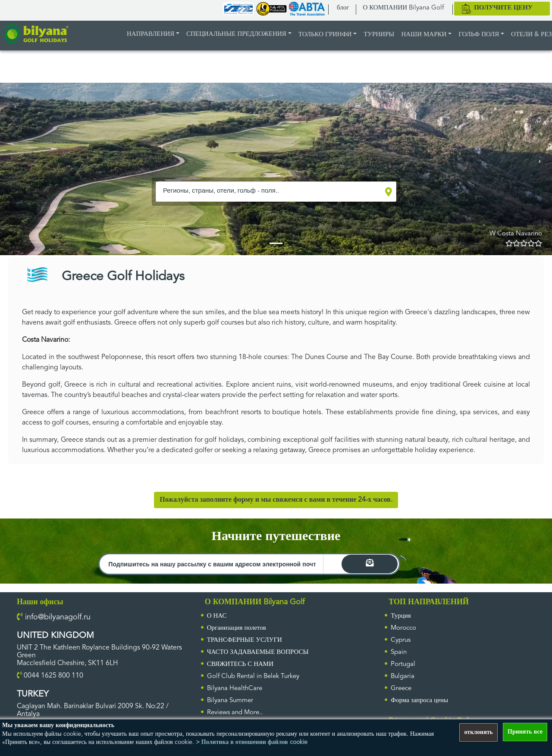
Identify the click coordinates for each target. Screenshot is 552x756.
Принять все (525, 732)
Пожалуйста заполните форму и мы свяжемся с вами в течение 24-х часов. (276, 500)
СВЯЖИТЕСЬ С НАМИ (240, 664)
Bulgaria (403, 676)
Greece (401, 689)
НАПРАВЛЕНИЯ (151, 34)
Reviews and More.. (235, 713)
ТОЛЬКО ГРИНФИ (325, 35)
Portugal (403, 664)
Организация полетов (237, 628)
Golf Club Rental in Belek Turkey (253, 676)
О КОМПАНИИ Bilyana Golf (403, 8)
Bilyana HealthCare (235, 689)
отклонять (478, 732)
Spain (399, 652)
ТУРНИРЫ (379, 35)
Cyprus (401, 640)
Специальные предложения (236, 34)
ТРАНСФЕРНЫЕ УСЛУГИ (245, 640)
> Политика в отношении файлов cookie (252, 742)
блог (343, 8)
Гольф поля (479, 35)
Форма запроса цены (419, 701)
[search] (370, 564)
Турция (401, 616)
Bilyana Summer (230, 701)
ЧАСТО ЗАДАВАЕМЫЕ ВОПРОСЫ (258, 652)
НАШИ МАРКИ (424, 35)
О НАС (217, 616)
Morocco (403, 628)
